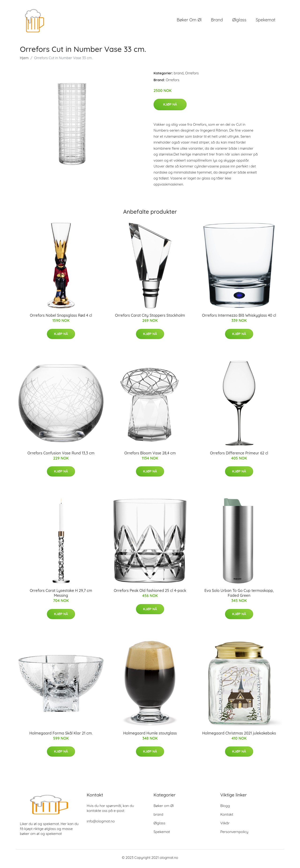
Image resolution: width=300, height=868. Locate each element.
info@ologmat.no (101, 824)
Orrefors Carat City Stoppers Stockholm (150, 318)
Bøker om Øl (189, 21)
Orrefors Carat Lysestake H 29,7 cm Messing (61, 596)
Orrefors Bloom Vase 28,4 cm (150, 455)
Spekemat (266, 21)
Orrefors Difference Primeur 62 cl (239, 455)
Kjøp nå (170, 107)
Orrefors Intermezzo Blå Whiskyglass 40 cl (239, 318)
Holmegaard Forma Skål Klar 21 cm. (61, 735)
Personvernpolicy (234, 834)
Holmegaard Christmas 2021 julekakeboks (239, 735)
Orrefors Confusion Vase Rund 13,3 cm (61, 455)
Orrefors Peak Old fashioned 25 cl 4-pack (150, 593)
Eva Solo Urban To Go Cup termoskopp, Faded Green (239, 596)
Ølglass (239, 21)
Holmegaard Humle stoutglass (150, 735)
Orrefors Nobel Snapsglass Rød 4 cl (61, 318)
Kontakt (227, 817)
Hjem (24, 60)
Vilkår (225, 825)
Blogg (225, 808)
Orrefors (192, 75)
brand (217, 21)
